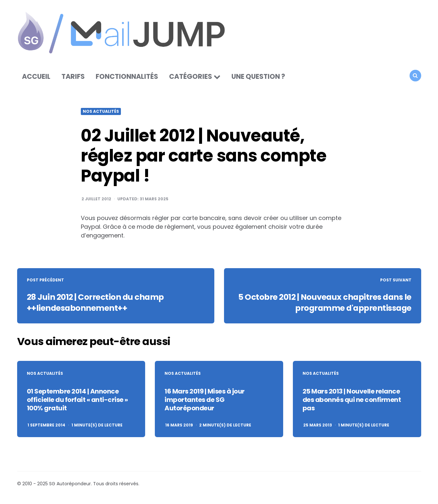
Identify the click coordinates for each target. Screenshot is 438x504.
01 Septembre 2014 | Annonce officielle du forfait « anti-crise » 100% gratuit (77, 402)
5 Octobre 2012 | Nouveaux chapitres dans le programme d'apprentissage (324, 305)
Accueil (36, 79)
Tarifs (73, 79)
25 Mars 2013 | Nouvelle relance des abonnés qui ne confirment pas (352, 402)
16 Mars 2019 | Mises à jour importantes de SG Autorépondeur (205, 402)
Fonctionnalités (127, 79)
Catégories (191, 79)
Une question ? (258, 79)
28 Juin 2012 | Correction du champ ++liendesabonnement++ (100, 305)
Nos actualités (101, 114)
